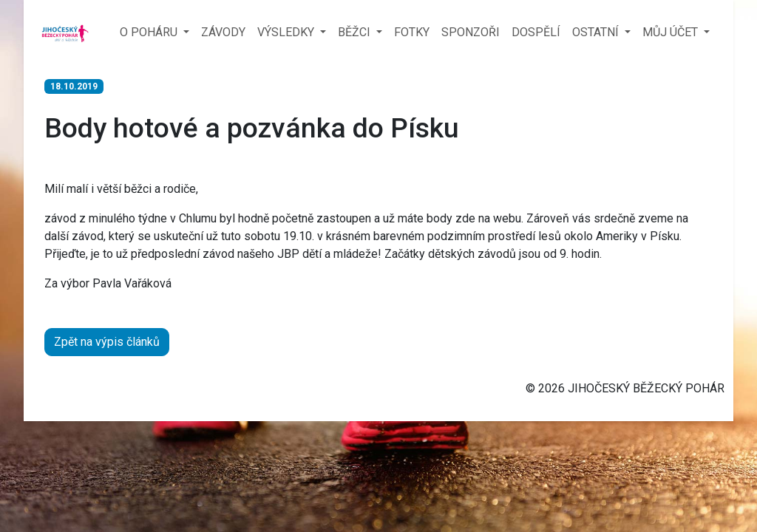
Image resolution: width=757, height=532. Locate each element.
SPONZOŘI (471, 32)
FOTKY (412, 32)
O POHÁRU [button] (150, 32)
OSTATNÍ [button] (597, 32)
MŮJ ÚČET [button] (672, 32)
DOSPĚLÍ (536, 32)
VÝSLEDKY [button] (287, 32)
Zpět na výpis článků (107, 342)
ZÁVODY (223, 32)
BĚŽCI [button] (356, 32)
